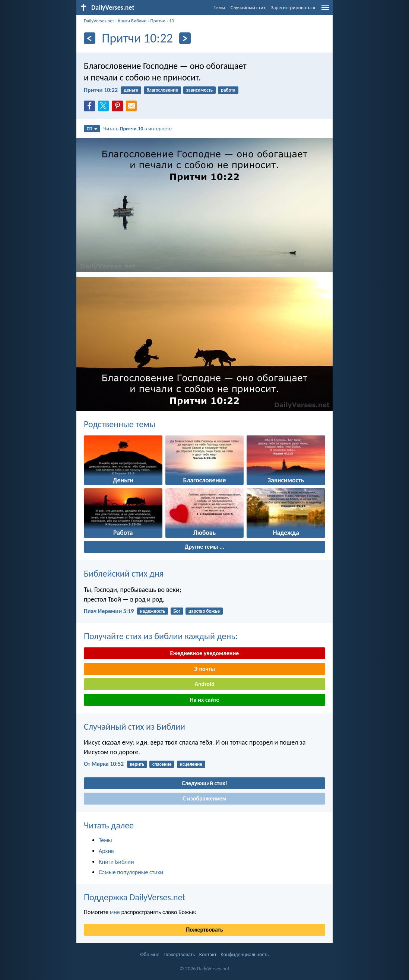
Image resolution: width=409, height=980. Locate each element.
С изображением (204, 798)
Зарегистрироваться (293, 8)
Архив (106, 851)
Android (204, 684)
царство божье (204, 611)
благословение (162, 90)
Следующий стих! (204, 783)
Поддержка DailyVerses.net (134, 897)
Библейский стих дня (124, 573)
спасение (162, 764)
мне (115, 912)
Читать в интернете (138, 129)
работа (228, 90)
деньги (131, 90)
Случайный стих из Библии (134, 727)
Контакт (208, 954)
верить (137, 764)
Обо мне (150, 954)
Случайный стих (248, 8)
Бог (177, 611)
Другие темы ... (204, 547)
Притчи (158, 21)
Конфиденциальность (245, 954)
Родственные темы (120, 424)
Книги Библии (132, 21)
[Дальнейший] (185, 38)
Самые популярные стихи (131, 872)
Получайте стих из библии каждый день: (161, 636)
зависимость (200, 90)
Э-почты (204, 669)
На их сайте (204, 700)
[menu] (325, 10)
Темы (219, 8)
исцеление (191, 764)
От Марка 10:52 (104, 764)
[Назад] (90, 38)
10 (172, 21)
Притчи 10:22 (101, 90)
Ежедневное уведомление (205, 653)
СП (92, 129)
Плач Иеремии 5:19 (109, 611)
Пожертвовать (204, 930)
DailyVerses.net (99, 21)
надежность (153, 611)
